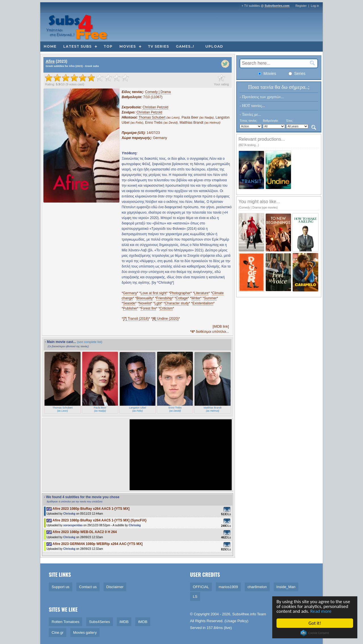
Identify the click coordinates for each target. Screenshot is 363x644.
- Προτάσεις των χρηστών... (262, 97)
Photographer (180, 293)
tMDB (143, 622)
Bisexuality (144, 298)
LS (195, 596)
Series (297, 73)
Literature (201, 293)
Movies (128, 46)
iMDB (124, 622)
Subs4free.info (244, 614)
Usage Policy (237, 621)
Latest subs (77, 46)
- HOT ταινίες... (252, 106)
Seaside (129, 303)
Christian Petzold (156, 107)
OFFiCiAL (201, 587)
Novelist (145, 303)
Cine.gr (58, 633)
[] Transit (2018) (136, 319)
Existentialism (203, 303)
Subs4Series (100, 622)
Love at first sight (154, 293)
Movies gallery (85, 633)
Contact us (88, 587)
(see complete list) (89, 342)
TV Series (158, 46)
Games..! (185, 46)
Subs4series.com (277, 6)
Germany (130, 293)
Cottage (182, 298)
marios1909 (228, 587)
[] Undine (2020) (165, 319)
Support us (61, 587)
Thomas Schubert (152, 117)
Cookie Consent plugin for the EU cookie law (315, 633)
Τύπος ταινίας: (249, 121)
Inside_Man (286, 587)
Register (301, 6)
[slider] (87, 78)
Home (50, 46)
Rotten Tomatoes (66, 622)
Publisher (130, 308)
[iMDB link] (221, 327)
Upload (214, 46)
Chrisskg (69, 514)
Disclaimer (115, 587)
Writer (196, 298)
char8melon (257, 587)
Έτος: (290, 121)
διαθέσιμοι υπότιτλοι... (210, 332)
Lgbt (158, 303)
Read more (321, 611)
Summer (210, 298)
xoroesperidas (73, 525)
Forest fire (148, 308)
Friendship (164, 298)
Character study (177, 303)
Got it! (315, 623)
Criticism (166, 308)
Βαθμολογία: (271, 121)
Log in (315, 6)
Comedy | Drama (158, 92)
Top (108, 46)
